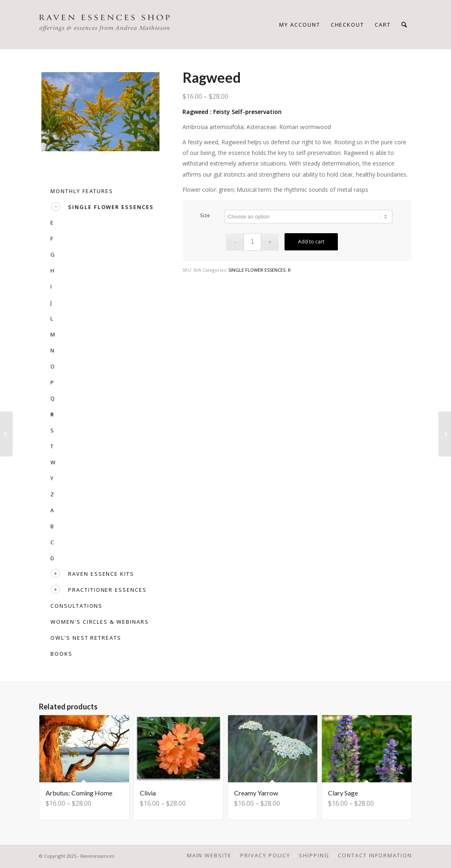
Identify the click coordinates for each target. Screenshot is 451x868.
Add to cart (311, 242)
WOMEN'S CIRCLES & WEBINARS (100, 622)
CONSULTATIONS (76, 606)
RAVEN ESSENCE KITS (101, 574)
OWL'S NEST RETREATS (86, 638)
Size (205, 215)
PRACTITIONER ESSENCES (107, 590)
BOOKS (61, 654)
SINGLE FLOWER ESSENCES (257, 270)
